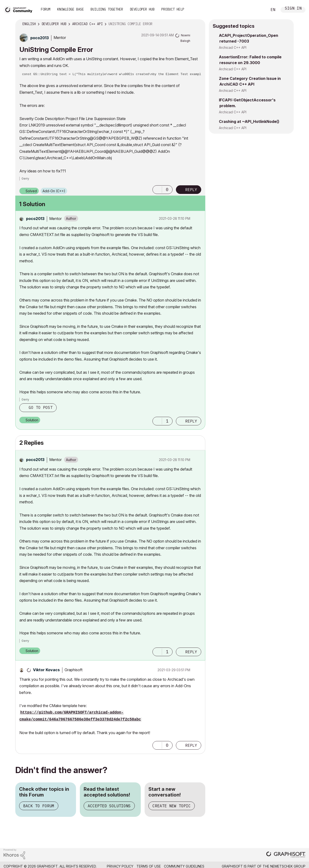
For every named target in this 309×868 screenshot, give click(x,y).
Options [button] (199, 24)
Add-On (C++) (54, 191)
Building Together (107, 9)
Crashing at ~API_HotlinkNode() (249, 121)
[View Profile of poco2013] (40, 38)
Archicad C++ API (233, 47)
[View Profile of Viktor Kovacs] (46, 670)
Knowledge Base (70, 9)
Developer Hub (142, 9)
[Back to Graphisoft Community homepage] (20, 9)
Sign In (293, 9)
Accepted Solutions (109, 806)
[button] (157, 190)
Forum (46, 9)
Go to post (41, 407)
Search (259, 10)
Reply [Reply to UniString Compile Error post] (191, 190)
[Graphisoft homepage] (286, 855)
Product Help (173, 9)
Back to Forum (39, 806)
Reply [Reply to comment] (191, 421)
